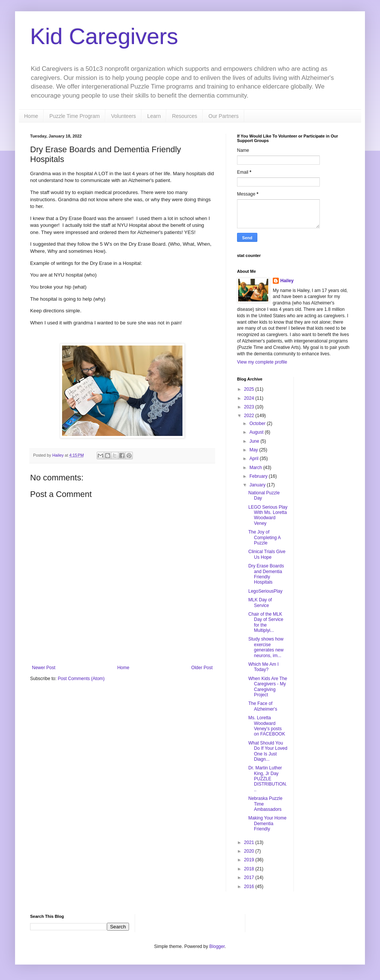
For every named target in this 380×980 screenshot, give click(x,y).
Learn (154, 116)
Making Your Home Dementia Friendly (267, 823)
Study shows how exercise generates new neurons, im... (266, 647)
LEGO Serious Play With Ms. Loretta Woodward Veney (268, 515)
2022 (250, 416)
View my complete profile (262, 362)
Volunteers (123, 116)
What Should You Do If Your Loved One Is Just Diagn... (268, 751)
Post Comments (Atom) (81, 679)
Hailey (287, 281)
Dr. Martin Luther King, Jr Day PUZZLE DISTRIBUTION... (268, 779)
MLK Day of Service (260, 602)
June (255, 441)
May (254, 450)
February (259, 476)
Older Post (202, 668)
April (255, 459)
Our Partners (223, 116)
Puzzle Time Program (74, 116)
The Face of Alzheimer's (263, 706)
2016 (250, 887)
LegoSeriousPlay (265, 591)
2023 (250, 407)
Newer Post (44, 668)
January (258, 485)
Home (31, 116)
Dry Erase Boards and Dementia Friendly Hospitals (266, 574)
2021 (250, 842)
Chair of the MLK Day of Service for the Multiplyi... (266, 622)
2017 (250, 878)
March (256, 468)
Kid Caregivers (104, 36)
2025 (250, 389)
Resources (185, 116)
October (258, 423)
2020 (250, 851)
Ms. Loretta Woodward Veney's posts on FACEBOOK (267, 726)
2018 (250, 869)
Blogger (217, 946)
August (257, 432)
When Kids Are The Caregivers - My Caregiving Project (268, 687)
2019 (250, 860)
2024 (250, 398)
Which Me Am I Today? (264, 667)
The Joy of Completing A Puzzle (264, 537)
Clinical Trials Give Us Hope (267, 554)
